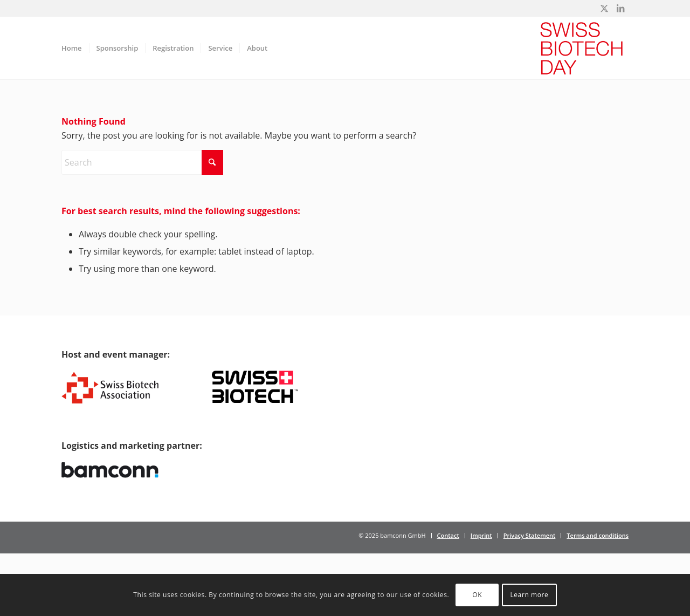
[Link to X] (604, 8)
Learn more (529, 595)
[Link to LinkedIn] (620, 8)
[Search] (142, 162)
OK (477, 595)
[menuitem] (72, 48)
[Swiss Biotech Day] (582, 48)
